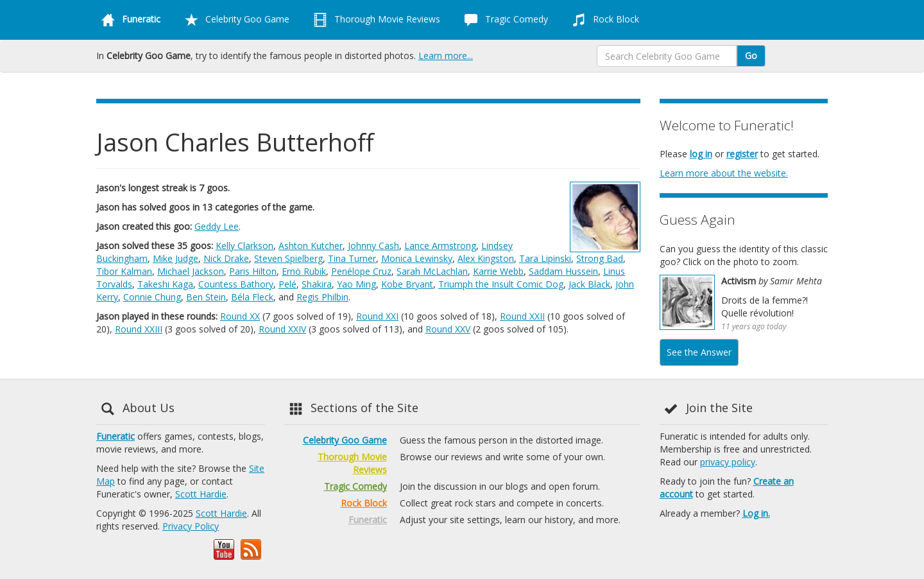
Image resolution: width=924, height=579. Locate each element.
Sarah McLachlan (432, 271)
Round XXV (448, 329)
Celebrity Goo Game (235, 20)
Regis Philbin (322, 297)
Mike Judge (175, 258)
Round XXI (377, 316)
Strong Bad (600, 258)
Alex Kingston (486, 258)
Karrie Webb (498, 271)
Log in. (756, 513)
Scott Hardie (201, 494)
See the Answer (699, 352)
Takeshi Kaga (165, 284)
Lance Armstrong (440, 246)
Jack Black (589, 284)
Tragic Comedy (504, 20)
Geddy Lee (217, 226)
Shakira (317, 284)
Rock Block (603, 20)
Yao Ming (356, 284)
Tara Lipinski (545, 258)
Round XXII (522, 316)
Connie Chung (152, 297)
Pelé (287, 284)
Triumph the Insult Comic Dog (501, 284)
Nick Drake (226, 258)
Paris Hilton (253, 271)
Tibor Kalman (124, 271)
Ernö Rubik (304, 271)
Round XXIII (139, 329)
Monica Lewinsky (417, 258)
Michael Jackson (191, 271)
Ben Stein (206, 297)
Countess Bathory (236, 284)
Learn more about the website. (724, 173)
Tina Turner (352, 258)
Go (751, 56)
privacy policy (728, 462)
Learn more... (446, 56)
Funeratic (116, 436)
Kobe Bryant (407, 284)
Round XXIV (282, 329)
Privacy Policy (191, 526)
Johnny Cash (373, 246)
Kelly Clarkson (244, 246)
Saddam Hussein (563, 271)
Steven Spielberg (288, 258)
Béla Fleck (252, 297)
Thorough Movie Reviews (374, 20)
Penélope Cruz (361, 271)
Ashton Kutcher (311, 246)
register (742, 154)
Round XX (240, 316)
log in (701, 154)
